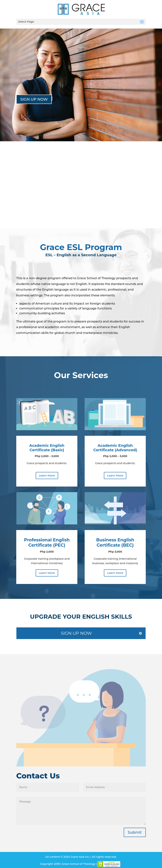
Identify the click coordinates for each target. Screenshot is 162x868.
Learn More (47, 475)
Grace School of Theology (79, 864)
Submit (135, 832)
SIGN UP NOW (34, 99)
